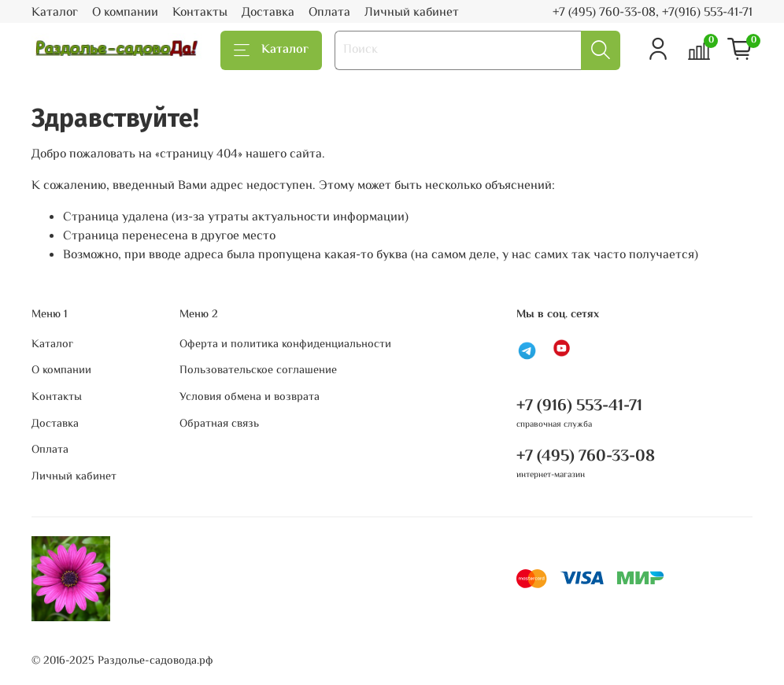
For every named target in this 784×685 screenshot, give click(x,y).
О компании (125, 13)
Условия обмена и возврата (250, 398)
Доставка (268, 13)
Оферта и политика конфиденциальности (285, 345)
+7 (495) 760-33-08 (586, 457)
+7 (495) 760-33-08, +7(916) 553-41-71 (653, 13)
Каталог (55, 13)
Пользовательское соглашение (258, 371)
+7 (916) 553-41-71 (579, 406)
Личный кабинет (412, 13)
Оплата (329, 13)
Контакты (200, 13)
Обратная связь (219, 424)
